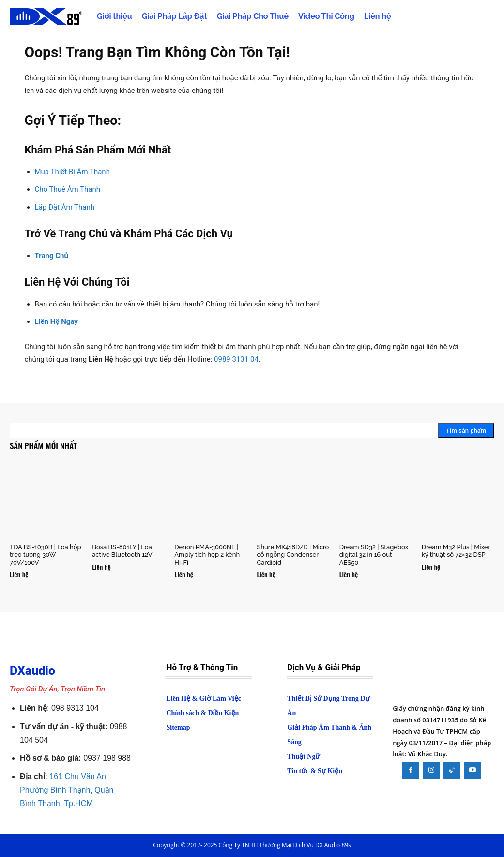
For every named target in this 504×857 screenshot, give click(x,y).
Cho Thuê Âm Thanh (68, 189)
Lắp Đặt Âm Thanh (65, 207)
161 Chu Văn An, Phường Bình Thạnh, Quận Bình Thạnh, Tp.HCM (67, 790)
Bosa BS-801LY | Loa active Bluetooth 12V (122, 551)
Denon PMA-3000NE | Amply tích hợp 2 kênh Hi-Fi (207, 554)
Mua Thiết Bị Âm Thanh (72, 172)
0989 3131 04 (236, 359)
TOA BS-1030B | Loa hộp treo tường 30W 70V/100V (46, 554)
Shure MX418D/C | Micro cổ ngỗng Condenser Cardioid (293, 554)
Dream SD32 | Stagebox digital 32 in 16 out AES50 (374, 554)
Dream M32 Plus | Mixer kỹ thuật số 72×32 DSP (456, 551)
